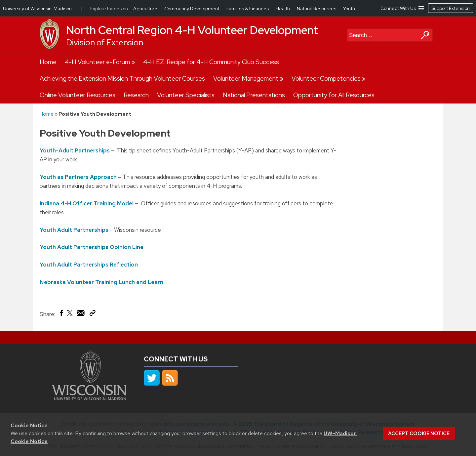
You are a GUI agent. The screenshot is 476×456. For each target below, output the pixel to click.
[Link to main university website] (89, 398)
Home (48, 62)
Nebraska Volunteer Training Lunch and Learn (101, 282)
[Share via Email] (81, 314)
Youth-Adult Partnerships (75, 150)
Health (283, 9)
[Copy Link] (92, 314)
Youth (349, 9)
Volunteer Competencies (326, 79)
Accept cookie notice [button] (419, 434)
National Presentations (254, 95)
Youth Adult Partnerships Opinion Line (92, 247)
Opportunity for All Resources (334, 95)
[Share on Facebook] (61, 314)
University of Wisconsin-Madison (37, 9)
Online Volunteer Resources (78, 95)
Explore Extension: (110, 9)
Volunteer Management (246, 79)
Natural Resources (317, 9)
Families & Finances (248, 9)
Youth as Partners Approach (78, 177)
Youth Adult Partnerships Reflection (89, 265)
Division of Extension (105, 42)
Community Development (192, 9)
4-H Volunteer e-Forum (97, 62)
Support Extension (451, 8)
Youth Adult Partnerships (74, 229)
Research (136, 95)
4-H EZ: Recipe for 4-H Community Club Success (211, 62)
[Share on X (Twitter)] (70, 315)
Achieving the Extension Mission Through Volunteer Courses (122, 79)
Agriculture (146, 9)
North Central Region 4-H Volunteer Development (192, 30)
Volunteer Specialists (186, 95)
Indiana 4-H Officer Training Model (87, 203)
